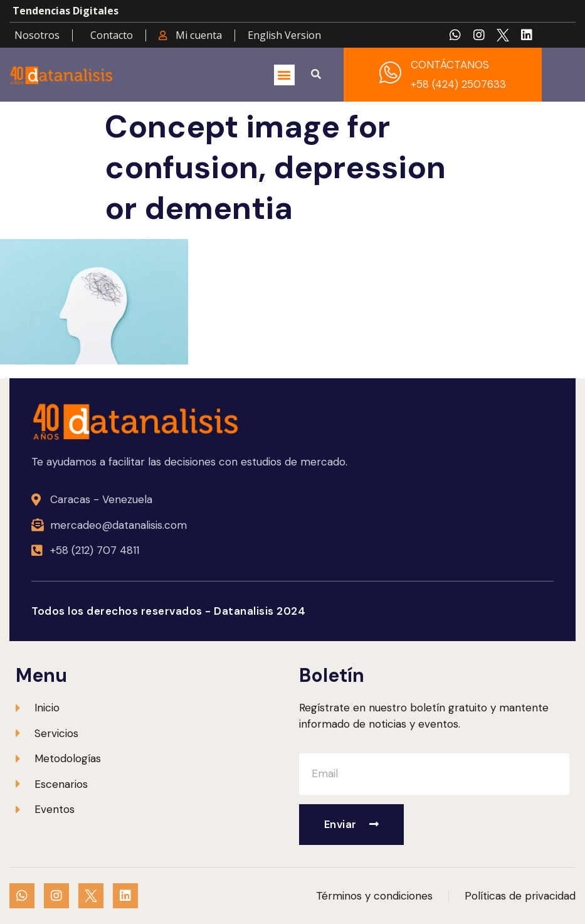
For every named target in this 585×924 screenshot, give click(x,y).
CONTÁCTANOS (450, 65)
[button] (284, 75)
